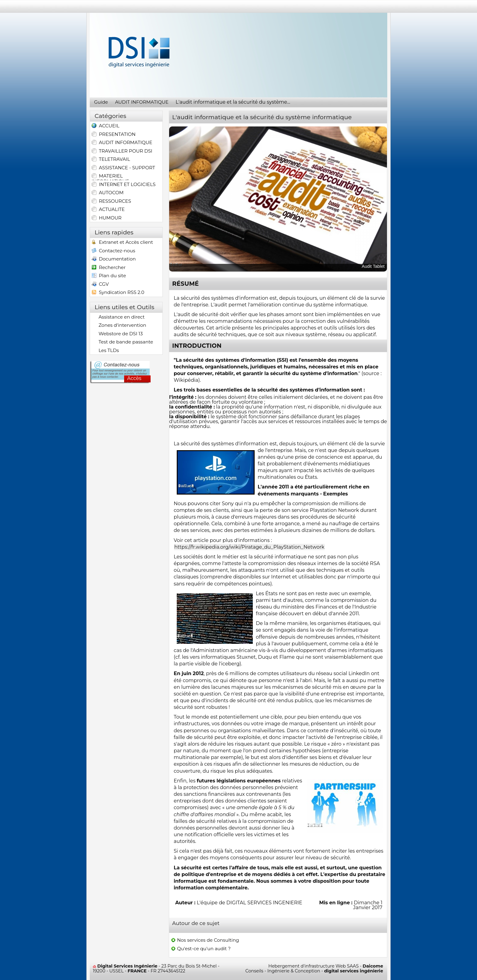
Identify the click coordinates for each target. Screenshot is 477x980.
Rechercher (109, 268)
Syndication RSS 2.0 (118, 293)
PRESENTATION (114, 134)
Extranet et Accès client (122, 243)
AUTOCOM (108, 193)
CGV (100, 285)
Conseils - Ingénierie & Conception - (314, 971)
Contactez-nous (113, 251)
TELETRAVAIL (111, 159)
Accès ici (134, 379)
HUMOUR (107, 218)
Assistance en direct (118, 317)
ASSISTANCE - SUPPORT (123, 168)
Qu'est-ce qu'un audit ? (201, 949)
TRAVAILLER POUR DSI (122, 151)
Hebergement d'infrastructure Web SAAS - (326, 966)
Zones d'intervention (119, 325)
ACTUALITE (108, 209)
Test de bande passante (122, 342)
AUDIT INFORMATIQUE (122, 143)
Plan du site (109, 276)
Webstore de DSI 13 (117, 334)
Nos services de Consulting (205, 940)
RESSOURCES (111, 201)
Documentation (114, 259)
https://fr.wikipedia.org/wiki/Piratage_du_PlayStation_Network (249, 547)
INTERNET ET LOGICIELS (124, 185)
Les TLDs (105, 350)
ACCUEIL (105, 126)
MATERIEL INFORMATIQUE (110, 176)
